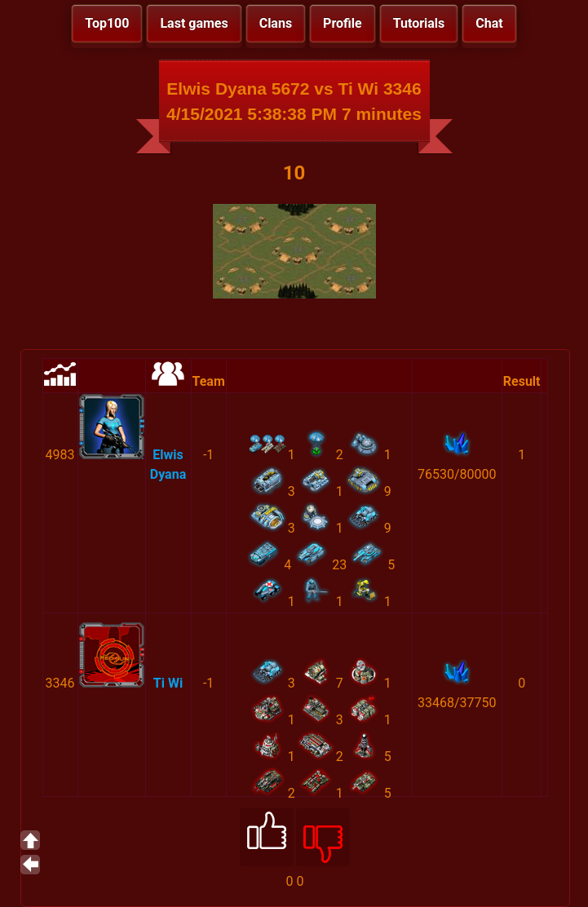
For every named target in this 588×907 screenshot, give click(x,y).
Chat (489, 23)
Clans (276, 23)
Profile (343, 23)
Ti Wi (168, 683)
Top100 (107, 23)
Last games (194, 23)
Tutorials (419, 23)
